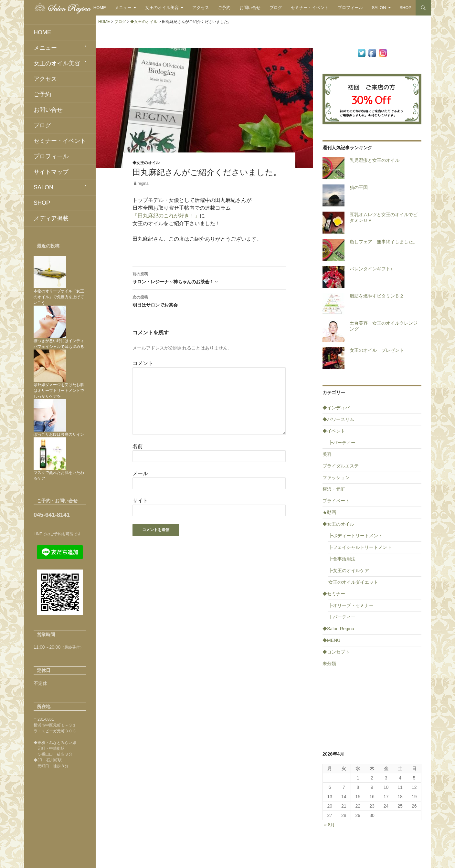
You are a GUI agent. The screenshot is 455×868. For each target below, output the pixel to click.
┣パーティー (342, 443)
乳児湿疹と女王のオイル (375, 160)
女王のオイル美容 (162, 8)
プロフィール (350, 8)
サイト (140, 501)
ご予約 (224, 8)
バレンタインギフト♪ (371, 269)
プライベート (336, 501)
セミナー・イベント (310, 8)
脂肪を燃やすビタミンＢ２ (377, 296)
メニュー (123, 8)
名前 (138, 446)
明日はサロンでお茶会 (209, 300)
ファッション (336, 477)
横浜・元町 (334, 489)
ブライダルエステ (341, 466)
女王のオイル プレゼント (377, 350)
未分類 (329, 664)
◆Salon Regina (338, 629)
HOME (100, 8)
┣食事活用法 (342, 559)
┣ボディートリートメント (355, 536)
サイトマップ (51, 172)
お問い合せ (250, 8)
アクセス (201, 8)
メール (140, 473)
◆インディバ (336, 408)
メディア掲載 (51, 218)
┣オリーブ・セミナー (351, 605)
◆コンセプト (336, 652)
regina (143, 183)
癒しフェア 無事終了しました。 (384, 242)
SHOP (405, 8)
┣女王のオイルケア (349, 570)
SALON (379, 8)
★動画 (329, 512)
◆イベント (334, 431)
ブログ (276, 8)
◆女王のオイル (146, 163)
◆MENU (331, 640)
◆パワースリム (338, 419)
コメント (143, 363)
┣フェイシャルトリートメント (360, 547)
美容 (327, 454)
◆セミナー (334, 594)
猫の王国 (359, 187)
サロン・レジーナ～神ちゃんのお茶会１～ (209, 277)
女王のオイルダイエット (353, 582)
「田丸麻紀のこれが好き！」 (166, 216)
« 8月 (329, 825)
